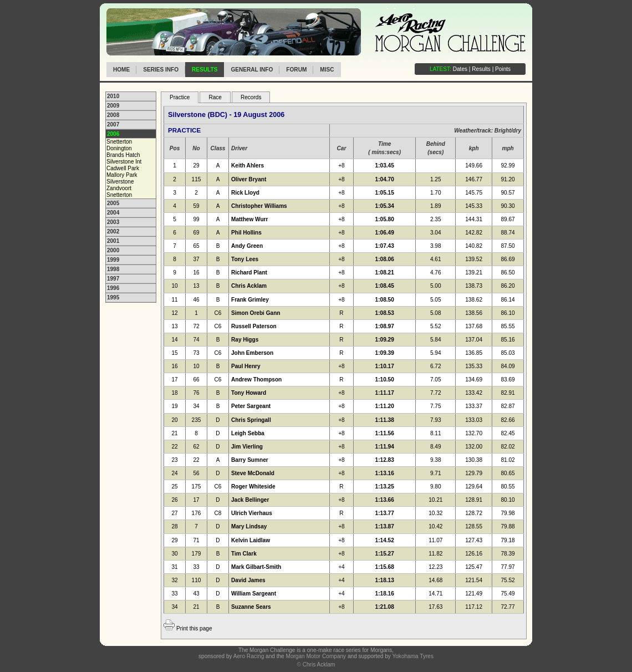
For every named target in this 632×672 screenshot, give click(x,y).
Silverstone (120, 182)
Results (205, 70)
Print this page (194, 628)
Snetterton (119, 142)
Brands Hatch (123, 155)
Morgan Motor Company (316, 656)
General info (252, 70)
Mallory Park (122, 175)
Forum (296, 70)
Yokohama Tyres (413, 656)
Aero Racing (249, 656)
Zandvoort (119, 188)
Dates (460, 69)
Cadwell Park (123, 168)
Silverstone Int (124, 162)
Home (121, 70)
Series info (161, 70)
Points (503, 69)
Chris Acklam (319, 665)
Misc (327, 70)
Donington (119, 148)
